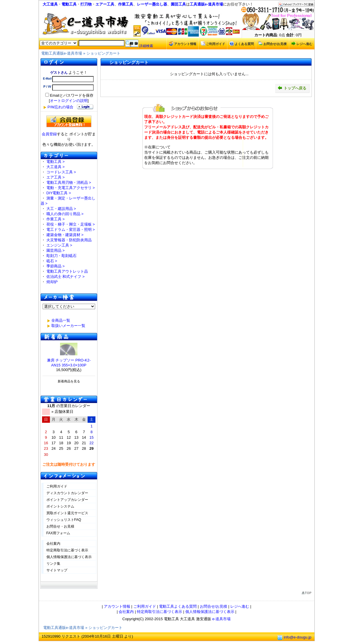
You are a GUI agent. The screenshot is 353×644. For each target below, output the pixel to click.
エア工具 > (56, 177)
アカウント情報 (183, 44)
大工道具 (50, 4)
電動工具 (69, 4)
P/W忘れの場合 (61, 107)
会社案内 (53, 544)
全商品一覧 (61, 320)
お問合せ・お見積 (60, 526)
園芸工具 (178, 4)
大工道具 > (56, 167)
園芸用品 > (56, 250)
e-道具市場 (222, 619)
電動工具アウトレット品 (67, 271)
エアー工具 (105, 4)
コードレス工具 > (61, 172)
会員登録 (49, 134)
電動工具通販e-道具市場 (62, 53)
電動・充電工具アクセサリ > (71, 188)
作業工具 (126, 4)
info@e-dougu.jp (298, 637)
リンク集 (53, 564)
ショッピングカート (103, 53)
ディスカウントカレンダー (67, 493)
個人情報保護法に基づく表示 (69, 557)
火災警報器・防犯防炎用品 (69, 240)
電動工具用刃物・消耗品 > (69, 182)
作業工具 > (56, 219)
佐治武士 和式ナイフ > (66, 277)
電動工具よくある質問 (178, 606)
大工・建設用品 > (61, 209)
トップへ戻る (292, 88)
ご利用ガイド (213, 44)
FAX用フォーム (58, 533)
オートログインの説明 (69, 101)
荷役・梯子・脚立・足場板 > (71, 224)
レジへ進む (302, 44)
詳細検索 (146, 46)
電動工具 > (56, 162)
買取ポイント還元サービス (67, 513)
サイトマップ (57, 570)
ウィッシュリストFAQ (64, 520)
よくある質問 (242, 44)
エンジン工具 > (59, 245)
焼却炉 (52, 282)
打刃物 (86, 4)
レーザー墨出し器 (152, 4)
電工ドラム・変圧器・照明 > (71, 230)
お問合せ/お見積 (272, 44)
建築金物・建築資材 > (65, 235)
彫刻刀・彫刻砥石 (61, 256)
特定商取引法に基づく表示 (67, 550)
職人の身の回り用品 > (65, 214)
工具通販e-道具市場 (207, 4)
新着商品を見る (69, 381)
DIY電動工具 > (59, 193)
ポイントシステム (60, 506)
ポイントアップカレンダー (67, 500)
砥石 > (52, 261)
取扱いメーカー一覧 (68, 326)
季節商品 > (56, 266)
